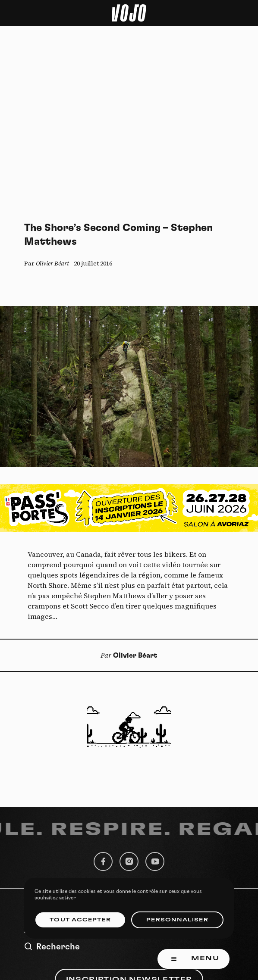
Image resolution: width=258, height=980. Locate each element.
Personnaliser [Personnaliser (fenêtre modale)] (177, 920)
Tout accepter (80, 920)
